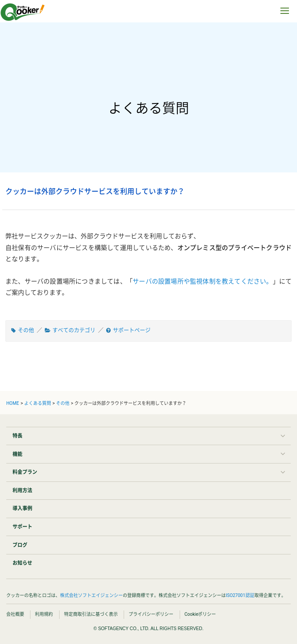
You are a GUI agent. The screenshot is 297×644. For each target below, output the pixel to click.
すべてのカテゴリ (74, 331)
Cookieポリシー (200, 614)
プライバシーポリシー (151, 614)
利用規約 (44, 614)
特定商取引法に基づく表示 (91, 614)
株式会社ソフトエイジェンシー (91, 595)
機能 (17, 454)
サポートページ (132, 331)
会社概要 (15, 614)
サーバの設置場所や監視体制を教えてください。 (203, 281)
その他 (26, 331)
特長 (17, 436)
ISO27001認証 (240, 595)
